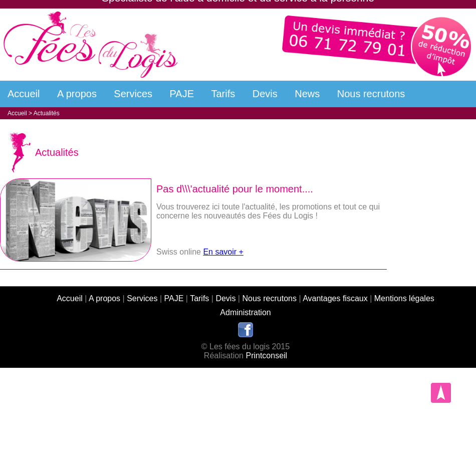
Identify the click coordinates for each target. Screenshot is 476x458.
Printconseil (266, 356)
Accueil (24, 94)
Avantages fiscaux (335, 298)
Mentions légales (404, 298)
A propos (77, 94)
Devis (265, 94)
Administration (245, 312)
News (307, 94)
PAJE (182, 94)
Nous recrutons (371, 94)
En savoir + (223, 252)
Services (133, 94)
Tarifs (223, 94)
